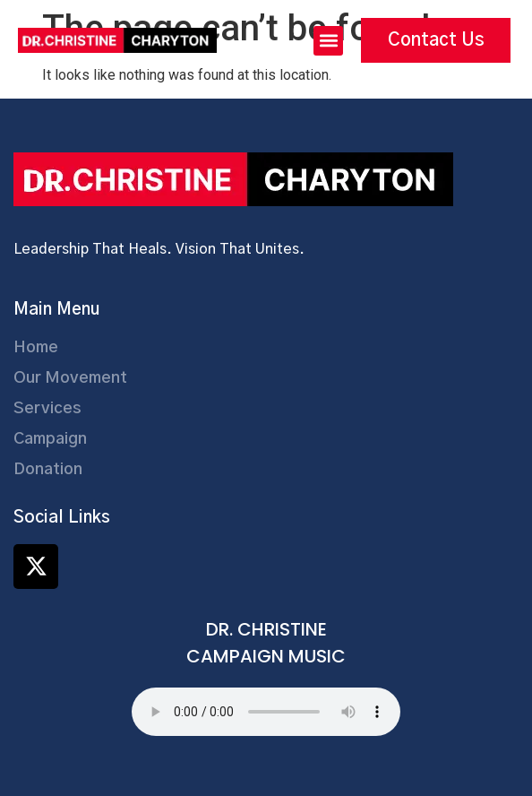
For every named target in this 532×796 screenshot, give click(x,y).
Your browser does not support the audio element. (266, 712)
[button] (328, 41)
